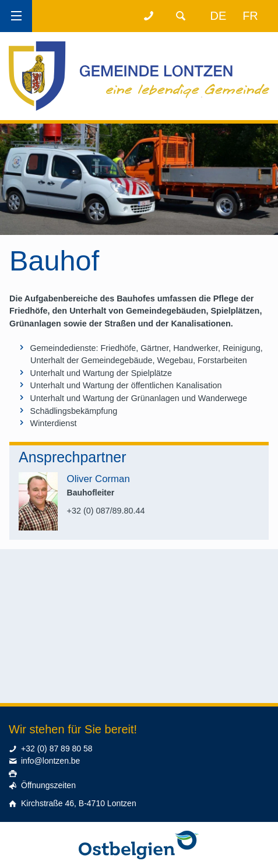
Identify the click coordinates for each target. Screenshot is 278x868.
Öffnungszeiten (48, 785)
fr (250, 16)
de (219, 16)
